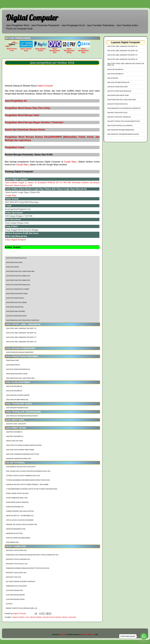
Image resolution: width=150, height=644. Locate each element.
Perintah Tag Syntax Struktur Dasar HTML (22, 525)
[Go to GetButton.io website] (144, 641)
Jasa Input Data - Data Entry (16, 424)
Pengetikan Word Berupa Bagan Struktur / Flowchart (34, 122)
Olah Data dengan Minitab (15, 595)
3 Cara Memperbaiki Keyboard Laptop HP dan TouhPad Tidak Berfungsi (32, 489)
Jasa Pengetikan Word (14, 263)
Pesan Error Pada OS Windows (17, 502)
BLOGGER (63, 635)
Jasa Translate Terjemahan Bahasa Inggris (22, 416)
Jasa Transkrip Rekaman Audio (17, 408)
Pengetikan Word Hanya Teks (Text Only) (27, 108)
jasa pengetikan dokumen (16, 311)
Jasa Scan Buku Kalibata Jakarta (18, 395)
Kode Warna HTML (12, 542)
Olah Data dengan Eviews (15, 599)
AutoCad (9, 604)
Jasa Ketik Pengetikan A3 (15, 298)
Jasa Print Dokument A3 (15, 436)
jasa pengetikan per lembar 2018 (18, 276)
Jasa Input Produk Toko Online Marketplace (124, 121)
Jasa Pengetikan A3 (16, 101)
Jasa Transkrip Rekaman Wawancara (121, 130)
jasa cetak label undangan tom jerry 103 (21, 333)
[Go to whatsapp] (144, 636)
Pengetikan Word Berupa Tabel (22, 115)
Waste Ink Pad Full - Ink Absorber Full (20, 516)
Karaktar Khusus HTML (14, 533)
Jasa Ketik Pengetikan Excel (16, 258)
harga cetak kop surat (14, 441)
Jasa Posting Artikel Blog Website (120, 126)
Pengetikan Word (12, 267)
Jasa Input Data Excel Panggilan (119, 117)
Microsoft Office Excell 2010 (17, 564)
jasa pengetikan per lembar (16, 303)
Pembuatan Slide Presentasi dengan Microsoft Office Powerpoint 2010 (32, 555)
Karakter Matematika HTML (16, 529)
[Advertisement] (52, 75)
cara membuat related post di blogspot (21, 467)
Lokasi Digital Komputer (16, 240)
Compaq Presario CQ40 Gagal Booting (20, 511)
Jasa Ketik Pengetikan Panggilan (18, 285)
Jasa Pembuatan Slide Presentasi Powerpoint (23, 320)
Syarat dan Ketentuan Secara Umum (25, 130)
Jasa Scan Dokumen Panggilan (17, 400)
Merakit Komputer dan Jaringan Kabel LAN (22, 608)
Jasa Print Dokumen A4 (14, 432)
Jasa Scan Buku (113, 78)
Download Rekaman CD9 (15, 507)
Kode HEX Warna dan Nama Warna (18, 538)
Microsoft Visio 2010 (13, 577)
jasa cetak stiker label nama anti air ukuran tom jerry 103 (126, 64)
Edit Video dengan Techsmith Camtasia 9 (21, 582)
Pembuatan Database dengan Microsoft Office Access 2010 (28, 568)
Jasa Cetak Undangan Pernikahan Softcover (22, 454)
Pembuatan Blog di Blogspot (17, 586)
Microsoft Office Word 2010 (16, 550)
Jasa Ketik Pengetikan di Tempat (18, 289)
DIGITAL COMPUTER (87, 635)
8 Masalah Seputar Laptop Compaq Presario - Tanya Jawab (27, 485)
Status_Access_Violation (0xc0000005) (20, 520)
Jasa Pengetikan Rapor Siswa (17, 294)
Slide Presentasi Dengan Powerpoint (20, 352)
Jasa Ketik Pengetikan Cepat (16, 316)
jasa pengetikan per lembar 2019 (18, 280)
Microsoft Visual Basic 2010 (16, 573)
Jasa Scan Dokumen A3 (14, 391)
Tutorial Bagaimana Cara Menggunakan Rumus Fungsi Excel (28, 480)
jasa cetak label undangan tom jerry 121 (21, 328)
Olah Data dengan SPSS (14, 590)
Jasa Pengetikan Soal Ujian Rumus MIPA (20, 271)
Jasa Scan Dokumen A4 (14, 386)
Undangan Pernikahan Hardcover (19, 459)
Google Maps (70, 162)
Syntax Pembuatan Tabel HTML (17, 498)
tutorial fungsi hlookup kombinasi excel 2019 (23, 476)
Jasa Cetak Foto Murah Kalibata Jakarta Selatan (24, 445)
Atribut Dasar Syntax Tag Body (17, 493)
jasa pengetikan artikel (15, 307)
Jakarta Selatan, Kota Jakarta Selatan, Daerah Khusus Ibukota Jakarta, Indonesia (44, 617)
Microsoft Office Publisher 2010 (18, 559)
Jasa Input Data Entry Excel (117, 113)
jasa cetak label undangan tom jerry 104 (21, 342)
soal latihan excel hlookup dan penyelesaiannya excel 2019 (28, 471)
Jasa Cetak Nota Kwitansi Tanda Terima (20, 450)
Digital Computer (32, 18)
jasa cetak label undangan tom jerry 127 (21, 337)
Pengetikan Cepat (15, 147)
